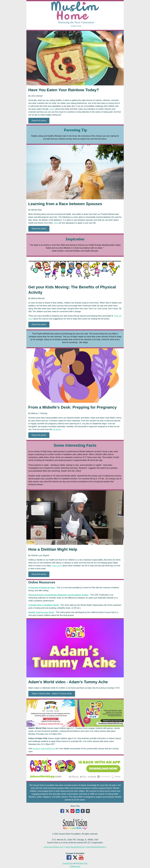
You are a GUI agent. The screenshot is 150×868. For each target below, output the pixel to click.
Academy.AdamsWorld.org (44, 749)
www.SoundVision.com (54, 847)
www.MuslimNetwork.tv (96, 847)
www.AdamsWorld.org (75, 847)
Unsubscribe (68, 863)
